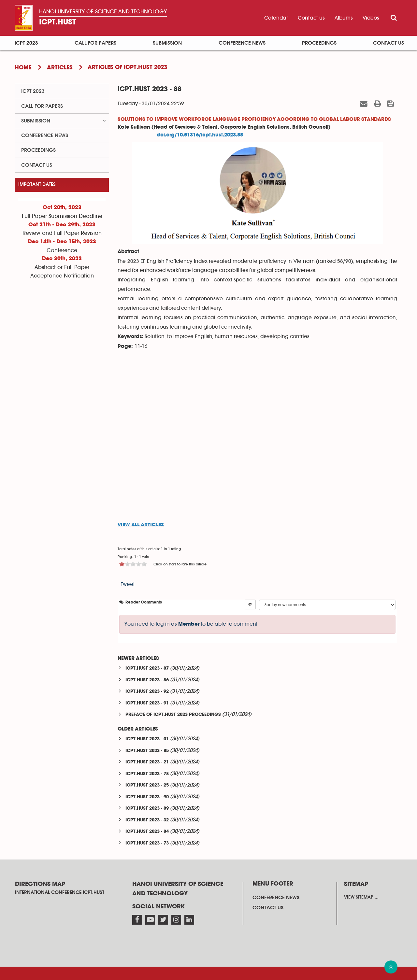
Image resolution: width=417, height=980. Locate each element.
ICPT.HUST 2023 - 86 (147, 680)
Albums (344, 18)
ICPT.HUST (58, 22)
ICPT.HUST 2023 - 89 (147, 809)
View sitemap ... (361, 897)
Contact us (311, 18)
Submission (167, 43)
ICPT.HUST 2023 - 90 (147, 797)
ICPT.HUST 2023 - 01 (147, 739)
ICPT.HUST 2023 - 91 (147, 703)
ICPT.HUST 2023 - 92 (147, 692)
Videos (371, 18)
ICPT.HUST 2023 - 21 (147, 762)
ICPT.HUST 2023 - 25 (147, 785)
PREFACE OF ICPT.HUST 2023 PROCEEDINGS (173, 715)
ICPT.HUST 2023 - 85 (147, 751)
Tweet (128, 584)
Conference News (242, 43)
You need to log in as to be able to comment (191, 624)
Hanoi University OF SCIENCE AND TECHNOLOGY (103, 12)
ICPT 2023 (26, 43)
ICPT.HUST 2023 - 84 (147, 832)
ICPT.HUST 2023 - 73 (147, 843)
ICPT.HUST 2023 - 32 (147, 820)
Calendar (276, 18)
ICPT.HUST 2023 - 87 (147, 668)
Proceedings (319, 43)
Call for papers (95, 43)
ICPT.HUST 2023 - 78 (147, 774)
